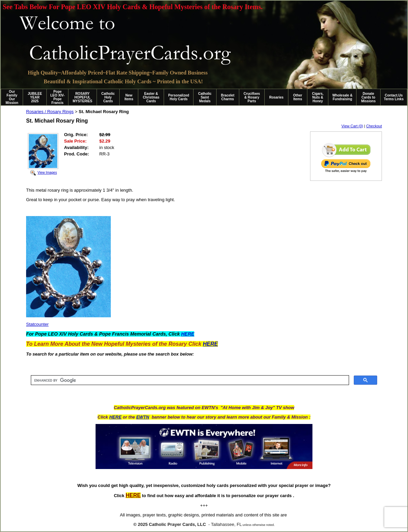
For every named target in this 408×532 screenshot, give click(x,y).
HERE (115, 417)
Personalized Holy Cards (179, 97)
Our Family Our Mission (12, 97)
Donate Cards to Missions (369, 97)
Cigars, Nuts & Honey (318, 97)
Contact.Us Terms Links (394, 97)
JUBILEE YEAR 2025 (35, 97)
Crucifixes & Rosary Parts (252, 97)
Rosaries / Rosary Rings (50, 112)
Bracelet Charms (228, 97)
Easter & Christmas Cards (151, 97)
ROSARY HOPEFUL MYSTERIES (82, 97)
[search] (189, 380)
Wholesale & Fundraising (342, 97)
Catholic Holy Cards (108, 97)
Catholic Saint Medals (205, 97)
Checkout (374, 126)
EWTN (143, 417)
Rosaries (276, 97)
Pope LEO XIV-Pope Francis (57, 97)
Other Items (298, 97)
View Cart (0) (352, 126)
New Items (129, 97)
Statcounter (37, 324)
